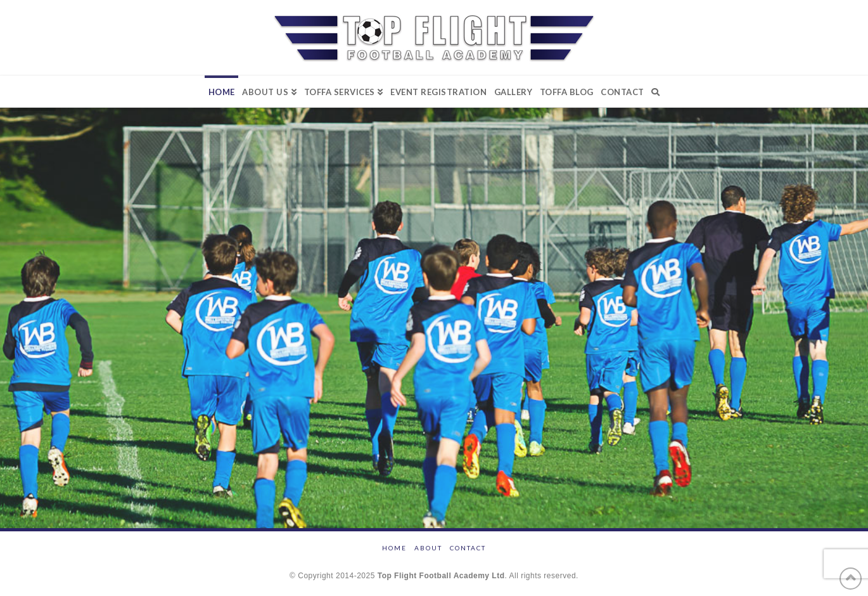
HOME (394, 548)
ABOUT (428, 548)
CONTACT (468, 548)
